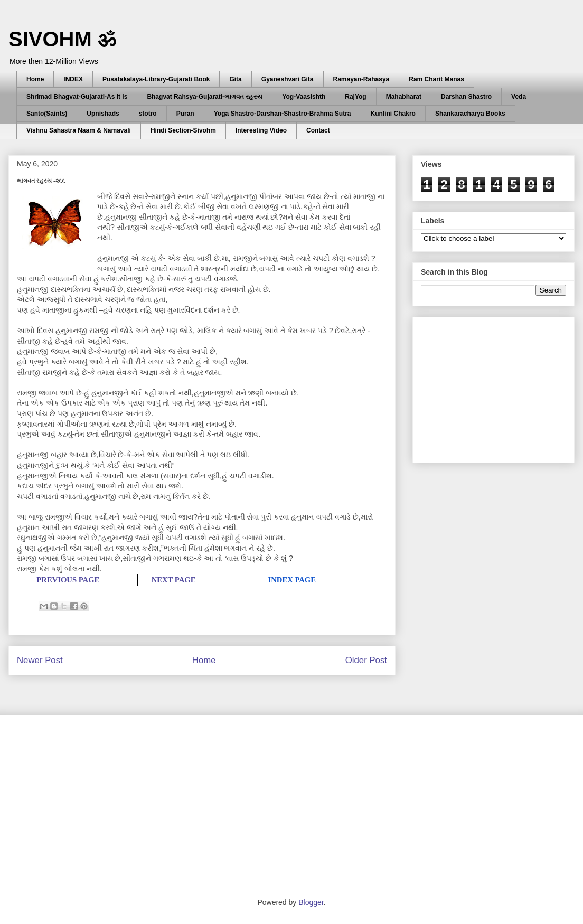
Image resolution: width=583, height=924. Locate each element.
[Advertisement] (500, 387)
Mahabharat (404, 97)
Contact (318, 130)
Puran (185, 114)
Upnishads (103, 114)
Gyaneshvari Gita (288, 79)
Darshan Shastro (466, 97)
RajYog (355, 97)
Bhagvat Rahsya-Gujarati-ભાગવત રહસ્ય (205, 97)
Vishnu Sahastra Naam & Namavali (79, 130)
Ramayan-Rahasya (361, 79)
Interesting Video (261, 130)
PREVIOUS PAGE (68, 580)
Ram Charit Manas (436, 79)
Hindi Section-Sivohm (183, 130)
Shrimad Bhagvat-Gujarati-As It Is (77, 97)
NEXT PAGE (174, 580)
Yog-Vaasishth (304, 97)
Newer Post (40, 660)
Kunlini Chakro (393, 114)
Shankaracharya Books (470, 114)
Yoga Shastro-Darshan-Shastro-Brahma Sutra (283, 114)
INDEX (73, 79)
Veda (519, 97)
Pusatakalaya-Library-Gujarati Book (156, 79)
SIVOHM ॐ (62, 39)
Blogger (311, 902)
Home (35, 79)
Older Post (366, 660)
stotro (148, 114)
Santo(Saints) (47, 114)
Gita (235, 79)
